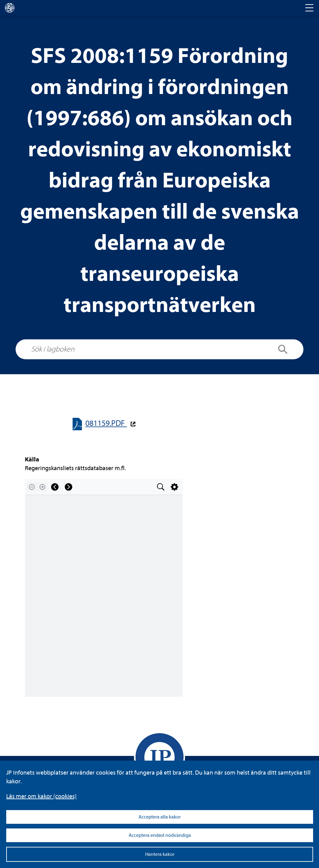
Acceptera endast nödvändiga (160, 835)
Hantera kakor (160, 854)
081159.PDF (106, 423)
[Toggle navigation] (309, 8)
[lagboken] (10, 8)
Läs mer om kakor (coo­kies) (41, 796)
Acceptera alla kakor (160, 817)
